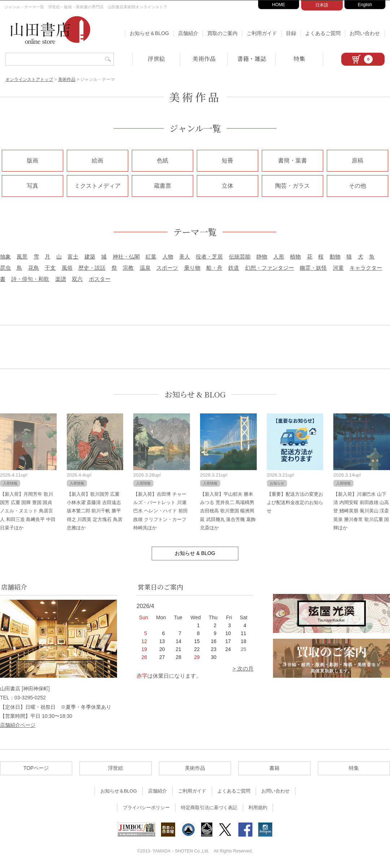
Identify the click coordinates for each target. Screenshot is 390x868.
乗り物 (192, 268)
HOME (279, 5)
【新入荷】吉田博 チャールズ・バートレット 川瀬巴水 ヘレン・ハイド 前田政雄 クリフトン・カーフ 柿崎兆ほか (160, 511)
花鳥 (34, 268)
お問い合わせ (365, 33)
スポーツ (167, 268)
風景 (22, 257)
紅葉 (151, 257)
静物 (262, 257)
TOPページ (36, 768)
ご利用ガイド (262, 33)
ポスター (100, 279)
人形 (279, 257)
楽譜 (61, 279)
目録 (291, 33)
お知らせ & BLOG (195, 394)
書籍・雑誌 (252, 59)
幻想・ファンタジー (270, 268)
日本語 (322, 5)
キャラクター (366, 268)
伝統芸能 (240, 257)
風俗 (67, 268)
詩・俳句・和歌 (30, 279)
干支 (50, 268)
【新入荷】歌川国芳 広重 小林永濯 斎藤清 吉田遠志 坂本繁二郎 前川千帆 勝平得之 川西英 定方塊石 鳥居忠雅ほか (95, 511)
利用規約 (258, 808)
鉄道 (234, 268)
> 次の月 (243, 669)
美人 (185, 257)
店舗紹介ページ (18, 725)
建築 (90, 257)
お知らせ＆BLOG (149, 33)
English (365, 5)
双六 (77, 279)
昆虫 (5, 268)
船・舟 (214, 268)
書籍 (274, 768)
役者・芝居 (209, 257)
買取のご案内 (222, 33)
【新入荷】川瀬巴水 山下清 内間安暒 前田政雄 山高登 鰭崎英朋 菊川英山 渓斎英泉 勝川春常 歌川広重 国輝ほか (361, 511)
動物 (335, 257)
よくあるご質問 (323, 33)
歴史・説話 (92, 268)
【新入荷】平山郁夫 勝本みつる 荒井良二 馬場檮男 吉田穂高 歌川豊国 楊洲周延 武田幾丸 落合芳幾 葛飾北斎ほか (228, 511)
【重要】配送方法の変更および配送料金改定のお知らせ (295, 503)
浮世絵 (156, 59)
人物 (168, 257)
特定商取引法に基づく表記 (209, 808)
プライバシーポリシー (146, 808)
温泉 (145, 268)
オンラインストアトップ (29, 79)
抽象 (5, 257)
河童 (338, 268)
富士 (73, 257)
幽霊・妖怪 (313, 268)
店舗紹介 (188, 33)
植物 (295, 257)
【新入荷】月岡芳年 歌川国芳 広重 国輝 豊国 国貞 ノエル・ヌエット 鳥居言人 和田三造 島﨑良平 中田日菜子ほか (28, 511)
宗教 (128, 268)
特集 (299, 59)
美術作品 (204, 59)
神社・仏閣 (126, 257)
